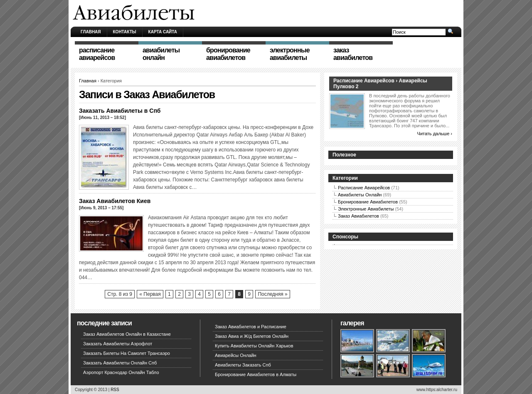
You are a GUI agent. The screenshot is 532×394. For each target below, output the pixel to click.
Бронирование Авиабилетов (368, 202)
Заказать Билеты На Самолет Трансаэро (127, 353)
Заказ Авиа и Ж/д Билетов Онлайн (252, 336)
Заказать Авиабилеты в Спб (120, 111)
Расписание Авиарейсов (364, 188)
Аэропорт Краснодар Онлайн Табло (121, 372)
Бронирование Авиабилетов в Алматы (256, 374)
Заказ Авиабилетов (358, 216)
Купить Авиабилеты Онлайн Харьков (254, 346)
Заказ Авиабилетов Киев (115, 201)
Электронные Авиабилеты (366, 209)
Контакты (125, 32)
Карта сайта (163, 32)
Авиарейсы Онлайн (236, 355)
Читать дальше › (435, 134)
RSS (115, 390)
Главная (91, 32)
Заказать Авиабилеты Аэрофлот (118, 344)
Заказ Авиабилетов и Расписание (251, 327)
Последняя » (272, 294)
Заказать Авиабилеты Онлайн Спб (120, 363)
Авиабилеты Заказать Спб (243, 365)
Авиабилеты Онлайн (360, 195)
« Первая (150, 294)
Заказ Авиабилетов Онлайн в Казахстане (127, 334)
